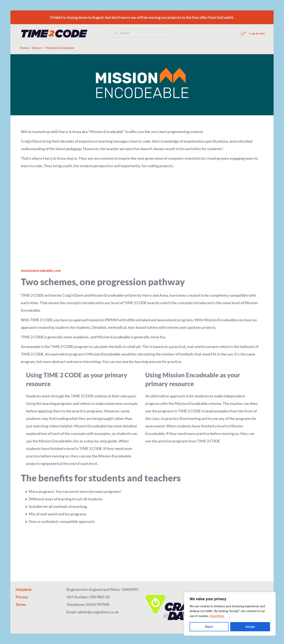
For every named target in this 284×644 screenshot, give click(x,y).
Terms (21, 604)
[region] (230, 614)
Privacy (22, 597)
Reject (209, 627)
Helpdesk (24, 589)
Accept (250, 627)
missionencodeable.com (41, 270)
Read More (217, 616)
